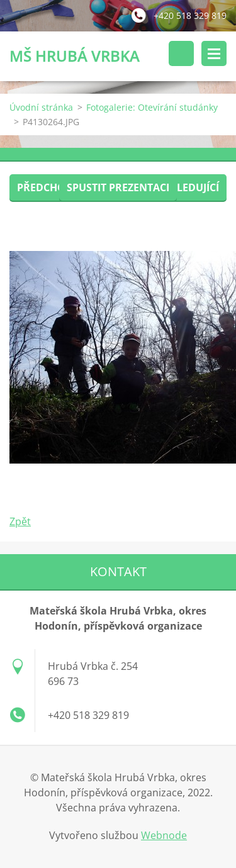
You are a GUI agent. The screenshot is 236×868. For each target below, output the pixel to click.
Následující (188, 187)
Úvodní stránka (41, 107)
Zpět (20, 521)
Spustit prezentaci (118, 187)
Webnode (164, 835)
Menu (214, 53)
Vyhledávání (181, 53)
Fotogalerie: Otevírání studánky (152, 107)
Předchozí (46, 187)
